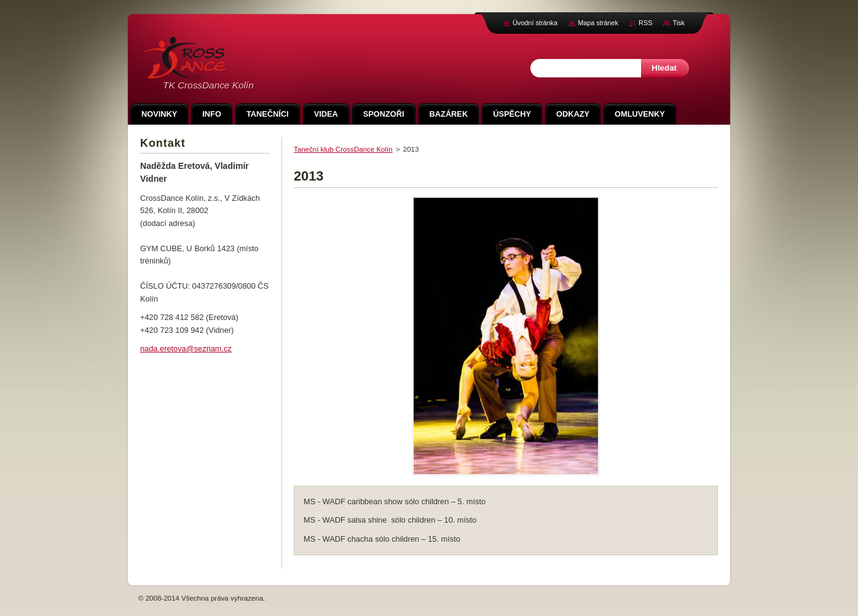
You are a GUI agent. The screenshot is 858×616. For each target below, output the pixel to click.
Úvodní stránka (535, 23)
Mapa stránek (598, 23)
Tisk (679, 23)
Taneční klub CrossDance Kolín (343, 149)
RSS (645, 23)
